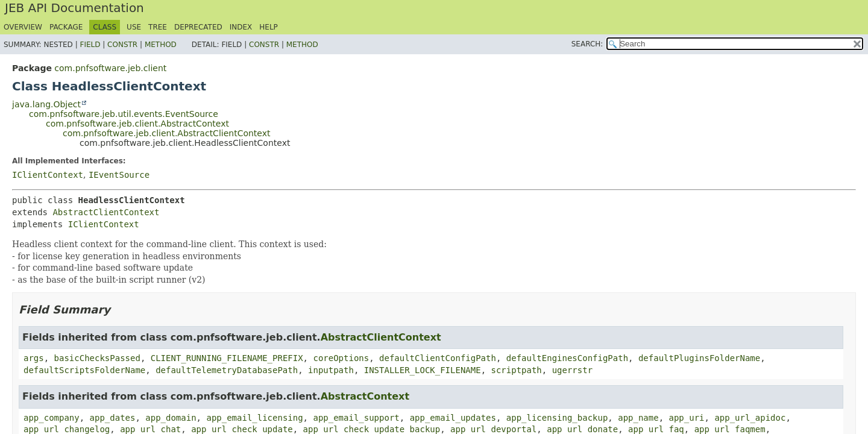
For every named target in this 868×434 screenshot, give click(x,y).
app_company (52, 418)
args (34, 358)
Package (66, 27)
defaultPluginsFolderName (699, 358)
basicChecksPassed (97, 358)
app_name (638, 418)
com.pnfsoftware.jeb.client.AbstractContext (137, 124)
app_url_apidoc (750, 418)
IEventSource (119, 175)
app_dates (113, 418)
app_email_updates (453, 418)
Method (161, 45)
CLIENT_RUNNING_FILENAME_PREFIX (227, 358)
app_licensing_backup (557, 418)
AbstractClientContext (106, 212)
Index (241, 27)
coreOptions (341, 358)
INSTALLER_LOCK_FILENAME (423, 370)
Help (269, 27)
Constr (122, 45)
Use (134, 27)
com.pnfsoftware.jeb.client (110, 68)
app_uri (687, 418)
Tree (158, 27)
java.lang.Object (46, 104)
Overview (23, 27)
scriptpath (516, 370)
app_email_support (356, 418)
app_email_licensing (254, 418)
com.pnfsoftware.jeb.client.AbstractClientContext (167, 133)
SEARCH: (587, 44)
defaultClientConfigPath (438, 358)
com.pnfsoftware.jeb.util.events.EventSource (124, 114)
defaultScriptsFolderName (84, 370)
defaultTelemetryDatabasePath (227, 370)
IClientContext (48, 175)
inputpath (331, 370)
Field (90, 45)
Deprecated (198, 27)
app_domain (171, 418)
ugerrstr (572, 370)
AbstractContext (365, 396)
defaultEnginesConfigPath (567, 358)
